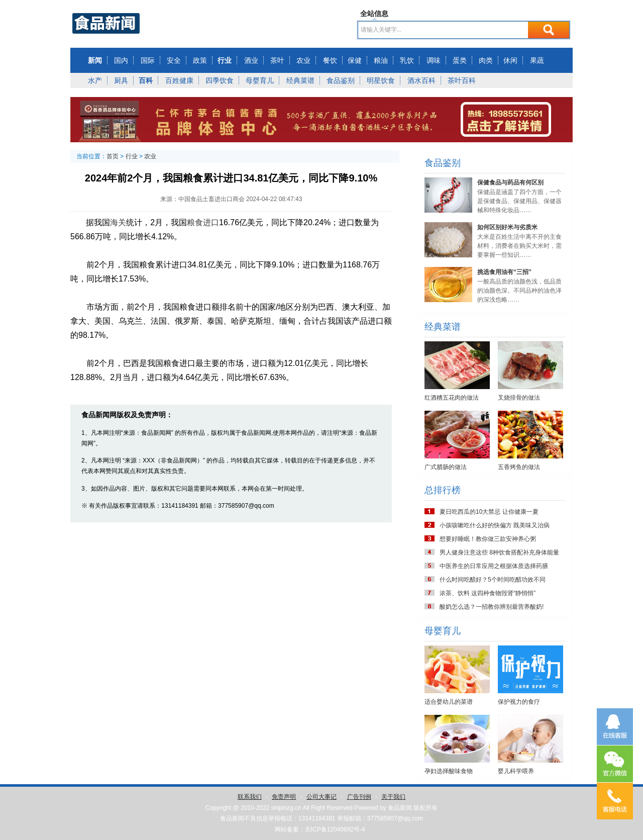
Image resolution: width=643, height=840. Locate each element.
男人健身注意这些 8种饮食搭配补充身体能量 (499, 552)
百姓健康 (179, 80)
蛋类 (460, 60)
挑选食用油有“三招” (504, 272)
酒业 (251, 60)
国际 (148, 60)
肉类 (486, 60)
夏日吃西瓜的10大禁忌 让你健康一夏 (489, 512)
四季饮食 (220, 80)
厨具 (121, 80)
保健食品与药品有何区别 (510, 182)
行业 (225, 60)
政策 (200, 60)
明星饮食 (381, 80)
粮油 (381, 60)
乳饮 (407, 60)
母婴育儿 (260, 80)
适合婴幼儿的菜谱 (449, 702)
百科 (146, 80)
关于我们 (393, 797)
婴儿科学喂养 (516, 771)
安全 (174, 60)
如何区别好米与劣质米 (507, 227)
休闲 (510, 60)
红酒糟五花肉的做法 (452, 398)
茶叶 (277, 60)
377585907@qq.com (395, 818)
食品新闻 (400, 808)
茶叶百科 (462, 80)
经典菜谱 (300, 80)
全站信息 (374, 14)
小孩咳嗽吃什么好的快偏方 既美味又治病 (495, 525)
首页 (113, 156)
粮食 (195, 222)
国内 (121, 60)
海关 (118, 222)
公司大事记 (321, 797)
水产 (95, 80)
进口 (211, 222)
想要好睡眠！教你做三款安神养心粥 (488, 539)
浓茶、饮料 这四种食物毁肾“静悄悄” (488, 593)
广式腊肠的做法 (446, 467)
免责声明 (284, 797)
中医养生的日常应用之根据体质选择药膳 (494, 566)
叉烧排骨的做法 (519, 398)
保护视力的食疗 (519, 702)
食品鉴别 (341, 80)
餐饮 (330, 60)
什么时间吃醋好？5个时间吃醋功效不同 (493, 580)
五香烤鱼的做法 (519, 467)
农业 (303, 60)
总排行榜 (443, 490)
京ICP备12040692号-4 (335, 829)
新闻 (95, 60)
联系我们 (250, 797)
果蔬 (537, 60)
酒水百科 (421, 80)
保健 (355, 60)
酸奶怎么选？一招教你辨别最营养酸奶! (492, 607)
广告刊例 (359, 797)
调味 (434, 60)
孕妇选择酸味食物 (449, 771)
